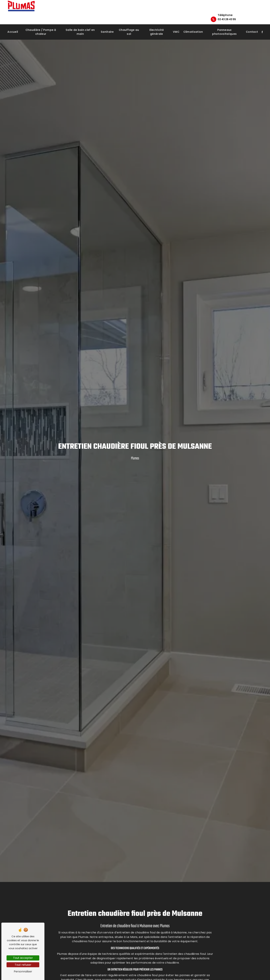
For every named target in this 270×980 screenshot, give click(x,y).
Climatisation (193, 24)
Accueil (13, 24)
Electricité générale (157, 24)
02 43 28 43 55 (249, 9)
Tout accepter (23, 958)
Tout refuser (23, 965)
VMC (176, 24)
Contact (252, 24)
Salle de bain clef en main (80, 24)
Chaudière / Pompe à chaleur (41, 24)
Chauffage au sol (129, 24)
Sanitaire (107, 24)
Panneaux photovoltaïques (224, 24)
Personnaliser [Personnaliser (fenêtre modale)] (23, 971)
